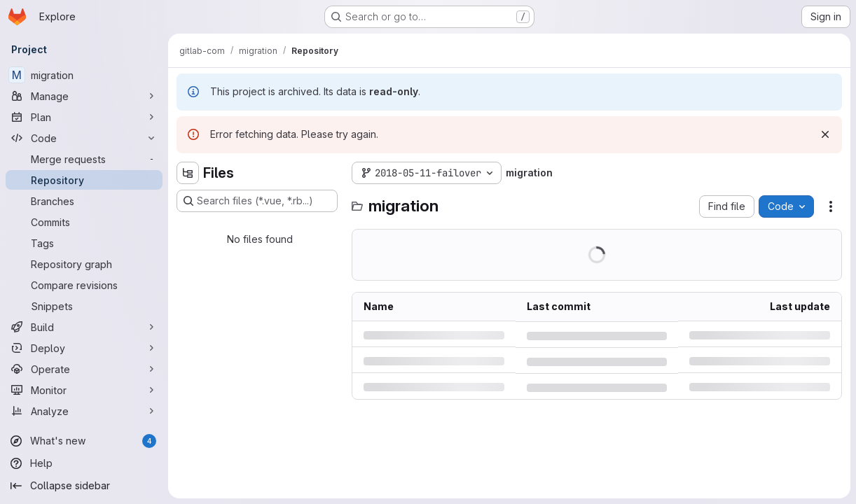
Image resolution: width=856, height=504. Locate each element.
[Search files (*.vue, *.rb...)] (257, 201)
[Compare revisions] (84, 285)
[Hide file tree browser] (188, 173)
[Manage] (84, 96)
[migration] (84, 75)
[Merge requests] (84, 159)
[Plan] (84, 117)
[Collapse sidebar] (84, 486)
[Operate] (84, 369)
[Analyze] (84, 411)
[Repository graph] (84, 264)
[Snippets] (84, 306)
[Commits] (84, 222)
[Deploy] (84, 348)
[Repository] (84, 180)
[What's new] (84, 441)
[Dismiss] (825, 134)
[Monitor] (84, 390)
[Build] (84, 327)
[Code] (84, 138)
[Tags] (84, 243)
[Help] (84, 463)
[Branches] (84, 201)
